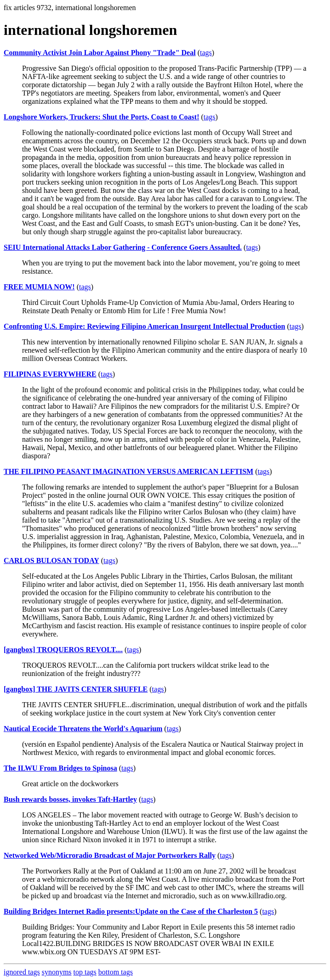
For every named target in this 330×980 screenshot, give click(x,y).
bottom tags (116, 972)
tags (206, 53)
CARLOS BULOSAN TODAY (51, 560)
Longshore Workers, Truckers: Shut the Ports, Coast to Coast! (101, 117)
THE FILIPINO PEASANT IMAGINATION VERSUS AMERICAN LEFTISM (128, 471)
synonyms (57, 972)
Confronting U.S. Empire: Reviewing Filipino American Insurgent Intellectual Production (144, 326)
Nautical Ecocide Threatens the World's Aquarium (83, 729)
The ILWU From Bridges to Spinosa (60, 768)
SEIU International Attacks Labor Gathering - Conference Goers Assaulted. (123, 247)
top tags (85, 972)
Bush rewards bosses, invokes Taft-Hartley (70, 799)
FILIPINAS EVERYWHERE (50, 374)
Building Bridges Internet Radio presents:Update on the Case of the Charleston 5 (131, 911)
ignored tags (22, 972)
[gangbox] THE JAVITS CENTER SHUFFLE (76, 689)
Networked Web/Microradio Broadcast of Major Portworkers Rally (110, 855)
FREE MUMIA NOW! (39, 287)
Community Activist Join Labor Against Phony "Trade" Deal (100, 53)
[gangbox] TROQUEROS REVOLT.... (63, 650)
